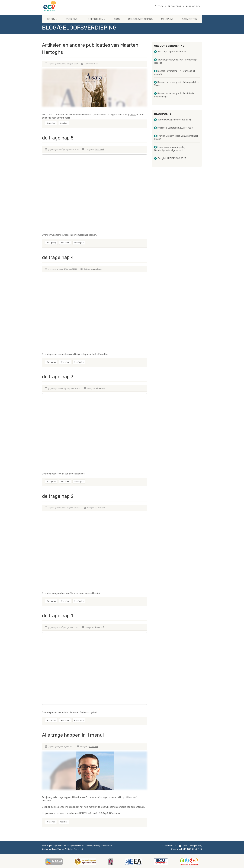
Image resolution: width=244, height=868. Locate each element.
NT (69, 118)
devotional (99, 149)
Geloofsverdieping (140, 19)
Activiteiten (189, 19)
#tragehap (51, 243)
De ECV (52, 19)
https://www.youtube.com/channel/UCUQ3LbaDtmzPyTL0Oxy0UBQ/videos (81, 813)
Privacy (199, 846)
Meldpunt (167, 19)
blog (96, 64)
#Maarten (51, 123)
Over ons (73, 19)
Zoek (159, 6)
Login (191, 846)
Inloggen (193, 6)
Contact (175, 6)
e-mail (183, 846)
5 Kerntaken (96, 19)
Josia (133, 115)
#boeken (64, 123)
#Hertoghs (79, 243)
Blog (117, 19)
